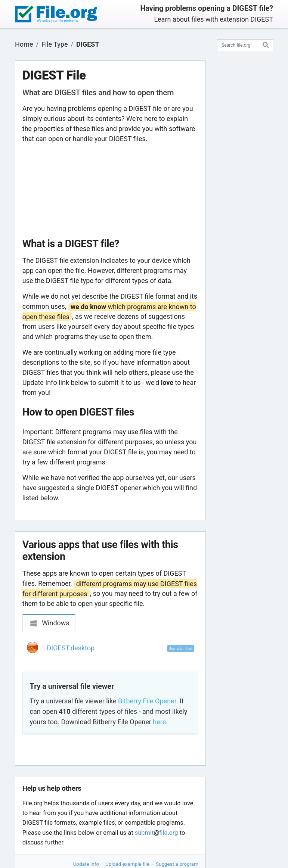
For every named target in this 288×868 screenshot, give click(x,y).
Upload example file (127, 864)
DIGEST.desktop (71, 648)
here (159, 722)
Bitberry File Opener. (148, 701)
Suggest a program (177, 864)
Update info (86, 864)
